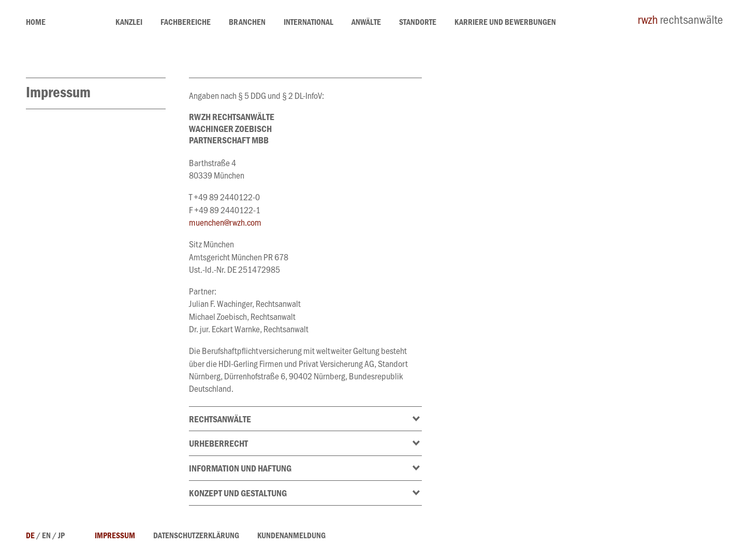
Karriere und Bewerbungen (505, 23)
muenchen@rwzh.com (225, 224)
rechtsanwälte (680, 22)
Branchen (247, 23)
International (308, 23)
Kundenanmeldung (291, 537)
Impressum (115, 537)
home (36, 23)
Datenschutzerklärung (196, 537)
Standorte (418, 23)
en (46, 537)
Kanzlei (129, 23)
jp (61, 537)
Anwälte (366, 23)
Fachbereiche (186, 23)
